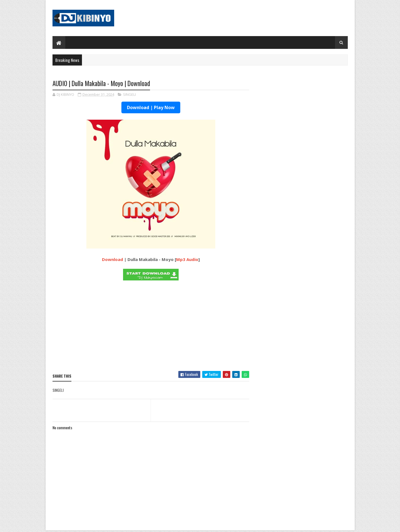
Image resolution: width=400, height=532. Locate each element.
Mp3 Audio (187, 259)
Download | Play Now (151, 107)
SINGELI (129, 94)
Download (112, 259)
